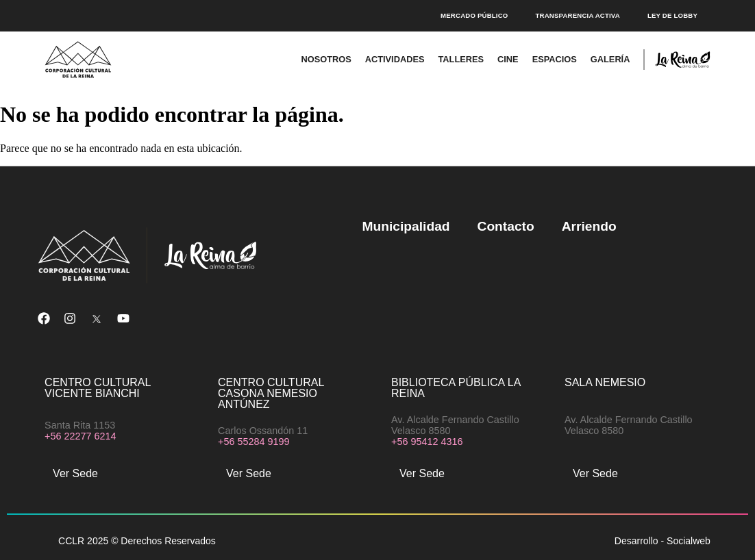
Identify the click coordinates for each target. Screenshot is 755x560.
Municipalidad (406, 226)
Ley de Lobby (672, 15)
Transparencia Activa (577, 15)
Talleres (461, 59)
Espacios (555, 59)
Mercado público (474, 15)
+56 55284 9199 (253, 442)
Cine (508, 59)
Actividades (395, 59)
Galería (610, 59)
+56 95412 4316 (427, 442)
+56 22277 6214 (80, 436)
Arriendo (589, 226)
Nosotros (326, 59)
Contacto (506, 226)
